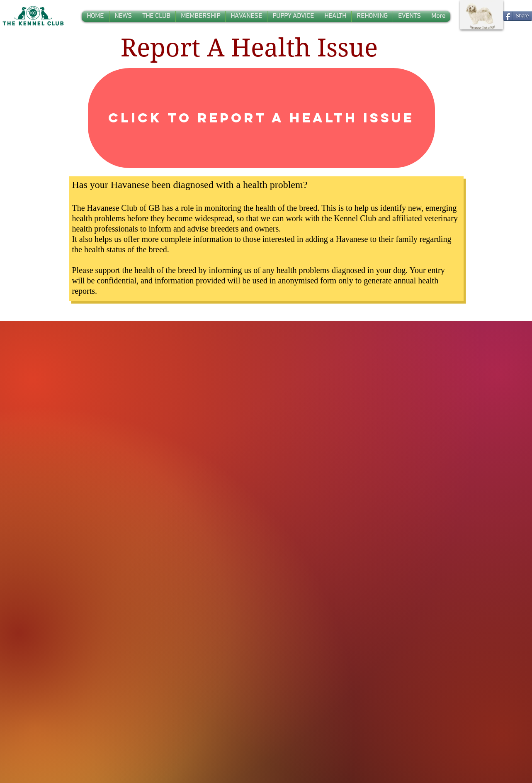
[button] (156, 16)
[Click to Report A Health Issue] (261, 118)
